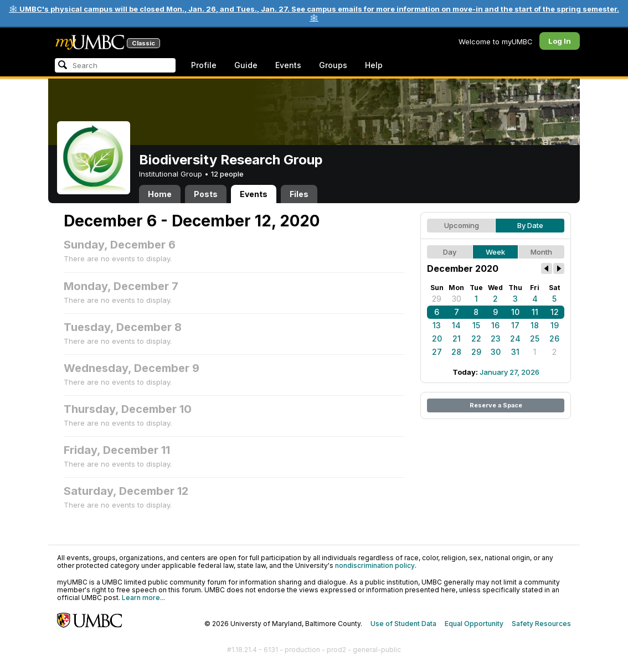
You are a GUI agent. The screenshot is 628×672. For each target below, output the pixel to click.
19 (555, 325)
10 (515, 312)
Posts (206, 194)
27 (437, 352)
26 (554, 338)
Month (541, 252)
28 (456, 352)
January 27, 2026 (509, 372)
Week (495, 252)
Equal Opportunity (474, 624)
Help (374, 65)
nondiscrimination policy (375, 565)
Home (160, 194)
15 (476, 325)
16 (495, 325)
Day (450, 252)
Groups (333, 65)
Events (288, 65)
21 (457, 338)
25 (535, 338)
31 (515, 352)
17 (515, 325)
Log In (560, 41)
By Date (530, 225)
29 (437, 299)
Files (299, 194)
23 (496, 338)
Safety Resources (541, 624)
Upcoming (462, 225)
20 (437, 338)
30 (457, 299)
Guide (246, 65)
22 (476, 338)
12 (555, 312)
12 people (227, 174)
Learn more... (143, 598)
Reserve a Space (496, 405)
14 (456, 325)
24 (515, 338)
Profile (204, 65)
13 (437, 325)
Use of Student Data (403, 624)
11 (535, 312)
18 (535, 325)
